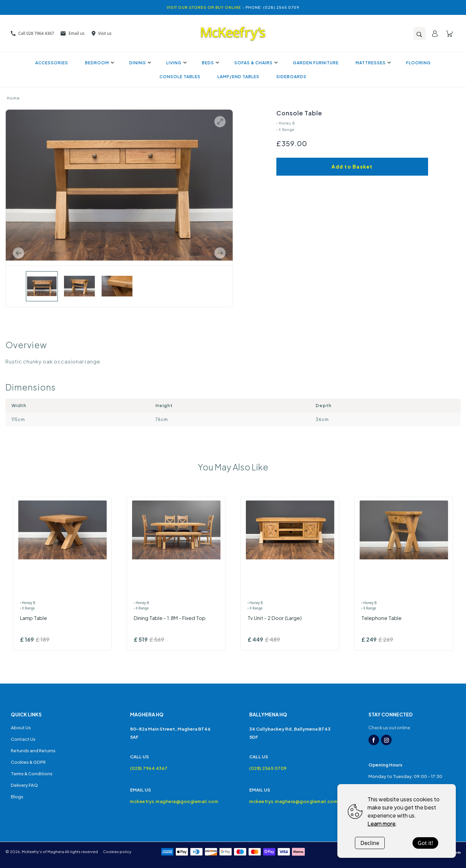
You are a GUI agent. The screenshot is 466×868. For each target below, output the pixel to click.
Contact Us (23, 739)
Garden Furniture (316, 63)
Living (176, 63)
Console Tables (180, 77)
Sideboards (291, 77)
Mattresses (372, 63)
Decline (370, 843)
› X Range (285, 130)
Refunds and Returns (33, 751)
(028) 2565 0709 (268, 768)
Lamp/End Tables (238, 77)
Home (13, 98)
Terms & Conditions (32, 774)
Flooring (418, 63)
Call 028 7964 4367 (32, 33)
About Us (21, 728)
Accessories (52, 63)
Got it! (425, 843)
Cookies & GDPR (28, 762)
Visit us (102, 33)
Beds (210, 63)
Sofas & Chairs (255, 63)
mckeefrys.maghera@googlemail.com (173, 801)
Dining (139, 63)
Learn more (382, 824)
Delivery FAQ (24, 785)
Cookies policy (117, 852)
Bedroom (99, 63)
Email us (72, 33)
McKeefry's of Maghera (43, 852)
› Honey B (286, 123)
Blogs (17, 797)
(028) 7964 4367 (149, 768)
